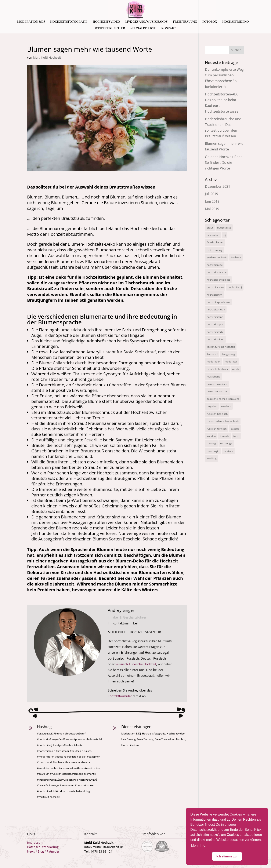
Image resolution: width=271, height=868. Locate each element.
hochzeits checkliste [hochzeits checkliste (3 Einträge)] (218, 280)
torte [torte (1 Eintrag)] (236, 436)
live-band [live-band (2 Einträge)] (212, 354)
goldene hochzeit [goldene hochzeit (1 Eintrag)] (217, 257)
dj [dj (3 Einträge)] (225, 235)
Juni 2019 (212, 201)
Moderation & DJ (31, 22)
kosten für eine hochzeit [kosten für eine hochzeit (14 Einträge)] (221, 347)
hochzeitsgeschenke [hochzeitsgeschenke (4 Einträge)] (219, 302)
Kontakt (169, 29)
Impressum (35, 843)
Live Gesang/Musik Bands (147, 22)
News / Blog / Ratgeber (43, 851)
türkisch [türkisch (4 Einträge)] (228, 451)
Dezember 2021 (218, 186)
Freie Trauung (185, 22)
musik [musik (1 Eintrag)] (236, 369)
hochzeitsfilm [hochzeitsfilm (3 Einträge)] (214, 295)
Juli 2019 (212, 194)
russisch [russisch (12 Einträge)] (226, 406)
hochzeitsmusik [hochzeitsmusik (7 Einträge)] (216, 309)
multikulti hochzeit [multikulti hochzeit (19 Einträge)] (217, 369)
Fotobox (210, 22)
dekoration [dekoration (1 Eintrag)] (213, 235)
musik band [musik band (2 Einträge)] (213, 377)
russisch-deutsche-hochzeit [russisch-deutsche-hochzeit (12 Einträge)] (223, 421)
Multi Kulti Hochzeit (47, 57)
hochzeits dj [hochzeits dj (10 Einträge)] (235, 287)
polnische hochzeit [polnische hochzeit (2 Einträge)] (218, 391)
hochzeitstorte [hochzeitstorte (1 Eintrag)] (215, 332)
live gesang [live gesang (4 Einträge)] (228, 354)
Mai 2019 (212, 209)
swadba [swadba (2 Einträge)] (211, 436)
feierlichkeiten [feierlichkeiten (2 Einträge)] (215, 242)
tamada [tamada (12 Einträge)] (225, 436)
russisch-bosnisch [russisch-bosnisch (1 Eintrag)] (217, 414)
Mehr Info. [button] (199, 845)
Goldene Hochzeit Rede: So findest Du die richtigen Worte (224, 163)
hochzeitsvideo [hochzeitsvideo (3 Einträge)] (215, 339)
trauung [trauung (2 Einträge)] (211, 443)
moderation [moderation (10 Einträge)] (214, 362)
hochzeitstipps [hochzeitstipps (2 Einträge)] (215, 324)
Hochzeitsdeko (236, 22)
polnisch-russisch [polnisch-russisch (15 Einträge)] (217, 384)
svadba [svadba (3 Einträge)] (235, 429)
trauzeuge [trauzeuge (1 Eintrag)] (226, 443)
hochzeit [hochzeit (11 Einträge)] (236, 257)
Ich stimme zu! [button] (227, 856)
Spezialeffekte (143, 29)
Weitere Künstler (110, 29)
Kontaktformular (120, 696)
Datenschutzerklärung (43, 847)
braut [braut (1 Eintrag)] (210, 228)
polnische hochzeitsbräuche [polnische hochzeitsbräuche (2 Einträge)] (223, 399)
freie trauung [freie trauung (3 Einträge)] (214, 250)
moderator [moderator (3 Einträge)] (231, 362)
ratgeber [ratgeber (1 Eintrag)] (212, 406)
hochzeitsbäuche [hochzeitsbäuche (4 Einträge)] (217, 272)
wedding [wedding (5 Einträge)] (212, 458)
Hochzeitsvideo (106, 22)
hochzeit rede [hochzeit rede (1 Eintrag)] (215, 265)
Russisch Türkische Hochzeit (136, 664)
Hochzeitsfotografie (69, 22)
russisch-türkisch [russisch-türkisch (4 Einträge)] (217, 429)
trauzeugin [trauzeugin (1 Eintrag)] (213, 451)
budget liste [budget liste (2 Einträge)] (224, 228)
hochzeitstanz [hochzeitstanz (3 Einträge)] (215, 317)
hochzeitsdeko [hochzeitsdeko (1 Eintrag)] (215, 287)
